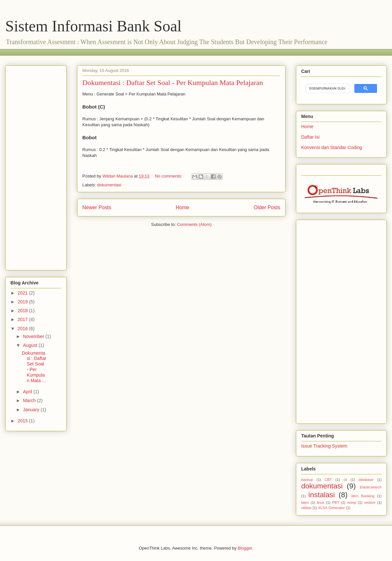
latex (305, 502)
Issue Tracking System (324, 446)
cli (345, 480)
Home (183, 207)
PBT (336, 502)
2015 (23, 421)
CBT (328, 480)
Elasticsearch (371, 487)
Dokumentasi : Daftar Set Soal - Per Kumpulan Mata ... (34, 367)
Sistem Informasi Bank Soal (93, 26)
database (366, 480)
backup (307, 480)
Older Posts (267, 207)
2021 (23, 293)
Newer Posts (97, 207)
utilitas (306, 508)
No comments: (169, 176)
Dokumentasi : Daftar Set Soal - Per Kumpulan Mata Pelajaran (173, 83)
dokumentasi (109, 185)
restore (370, 502)
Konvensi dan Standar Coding (332, 147)
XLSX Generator (332, 508)
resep (351, 502)
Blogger (245, 548)
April (28, 392)
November (34, 336)
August (31, 345)
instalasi (322, 495)
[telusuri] (327, 89)
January (32, 410)
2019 (23, 302)
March (30, 400)
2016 (23, 329)
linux (321, 502)
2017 (23, 319)
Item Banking (363, 496)
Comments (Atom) (194, 224)
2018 (23, 311)
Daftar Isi (310, 137)
